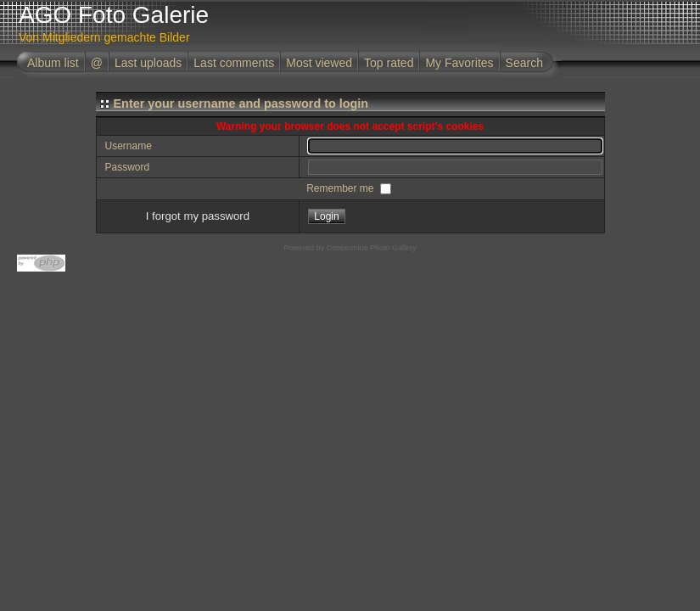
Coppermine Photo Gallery (371, 248)
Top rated (389, 63)
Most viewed (319, 63)
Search (524, 63)
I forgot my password (198, 216)
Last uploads (148, 63)
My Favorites (459, 63)
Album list (53, 63)
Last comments (234, 63)
